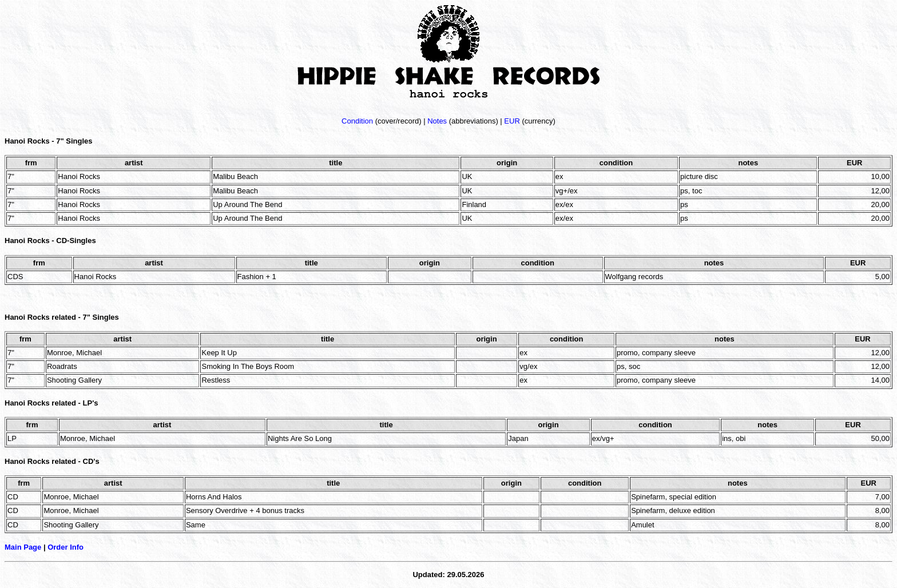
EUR (512, 121)
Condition (357, 121)
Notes (437, 121)
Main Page (23, 547)
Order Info (66, 547)
